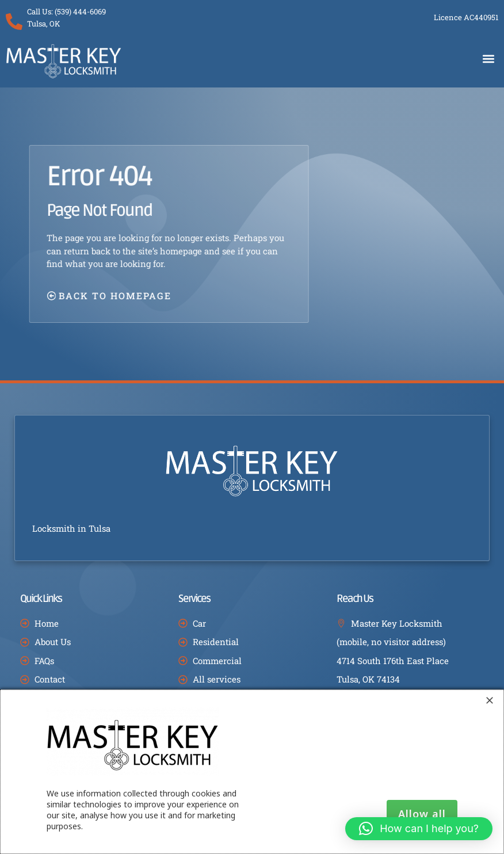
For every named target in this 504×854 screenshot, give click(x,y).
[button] (489, 58)
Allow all (422, 814)
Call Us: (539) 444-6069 (67, 12)
